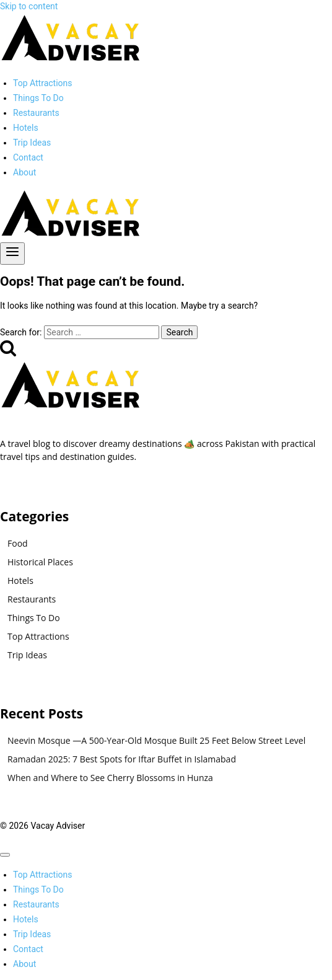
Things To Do (38, 98)
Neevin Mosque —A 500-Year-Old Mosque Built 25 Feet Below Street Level (156, 740)
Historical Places (40, 562)
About (24, 172)
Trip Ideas (32, 143)
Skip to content (29, 6)
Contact (28, 157)
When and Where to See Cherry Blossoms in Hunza (110, 778)
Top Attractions (43, 83)
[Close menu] (5, 855)
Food (18, 543)
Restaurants (36, 113)
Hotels (26, 128)
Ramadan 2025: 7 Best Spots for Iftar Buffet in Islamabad (122, 759)
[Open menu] (12, 254)
